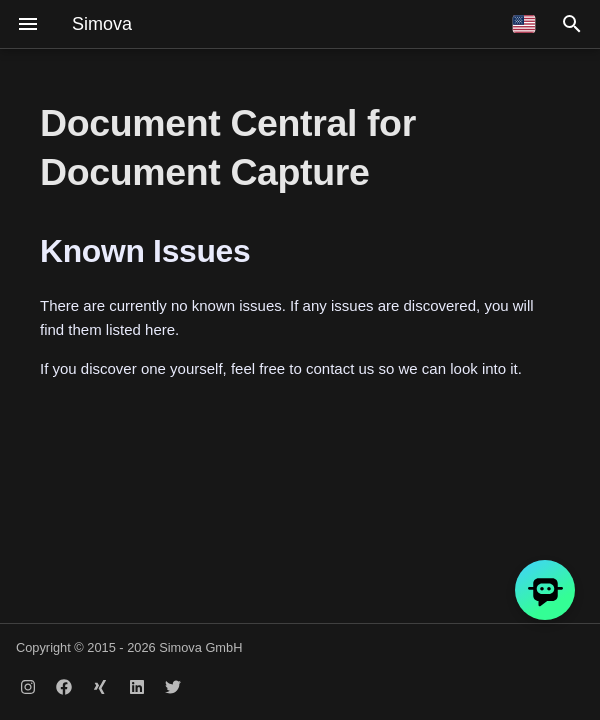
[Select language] (524, 24)
